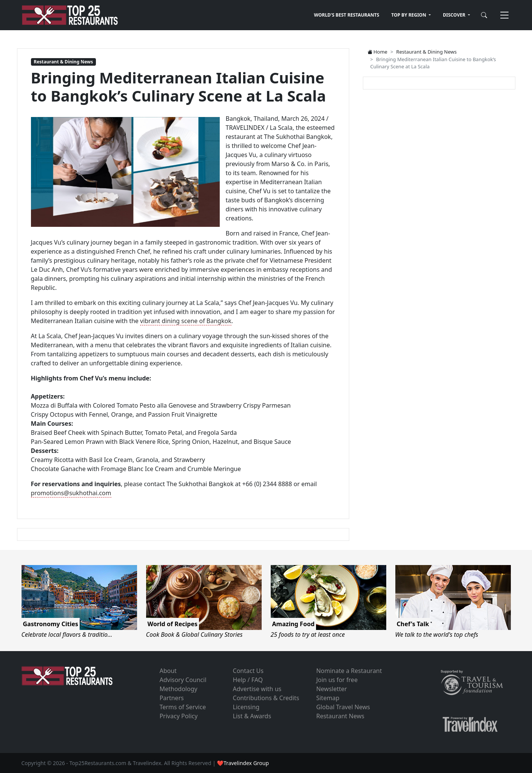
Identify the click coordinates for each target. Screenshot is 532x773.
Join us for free (337, 680)
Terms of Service (183, 707)
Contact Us (248, 671)
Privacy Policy (178, 716)
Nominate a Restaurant (349, 671)
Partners (171, 698)
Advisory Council (183, 680)
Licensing (246, 707)
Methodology (178, 689)
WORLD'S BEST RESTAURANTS (347, 15)
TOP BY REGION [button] (409, 15)
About (168, 671)
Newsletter (331, 689)
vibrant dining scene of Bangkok (186, 321)
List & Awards (252, 716)
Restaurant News (340, 716)
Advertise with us (257, 689)
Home (377, 52)
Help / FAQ (248, 680)
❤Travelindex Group (243, 763)
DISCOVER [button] (455, 15)
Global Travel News (343, 707)
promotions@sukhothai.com (71, 493)
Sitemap (328, 698)
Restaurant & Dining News (63, 62)
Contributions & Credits (266, 698)
